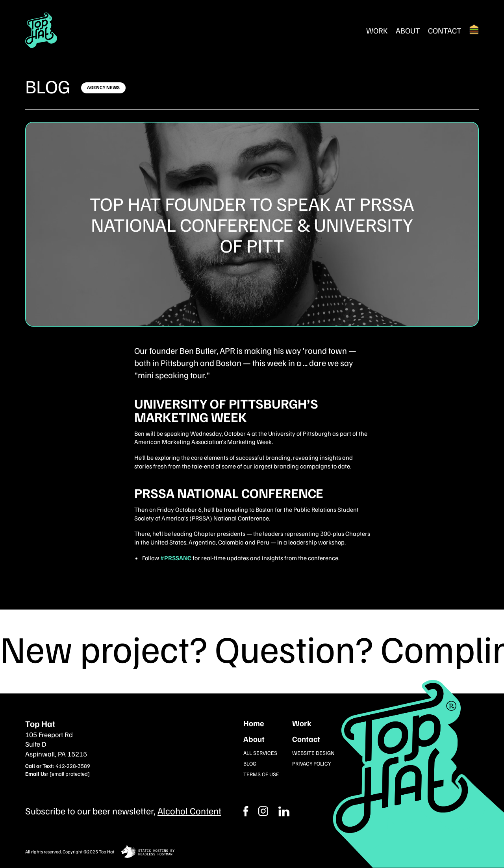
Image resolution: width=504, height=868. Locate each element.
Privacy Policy (311, 763)
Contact (445, 30)
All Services (260, 753)
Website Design (313, 753)
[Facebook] (263, 811)
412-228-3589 (73, 766)
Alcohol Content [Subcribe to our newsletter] (189, 810)
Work (377, 30)
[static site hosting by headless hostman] (148, 852)
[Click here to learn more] (103, 88)
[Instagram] (284, 811)
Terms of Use (261, 774)
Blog (48, 86)
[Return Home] (41, 30)
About (408, 30)
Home (254, 723)
